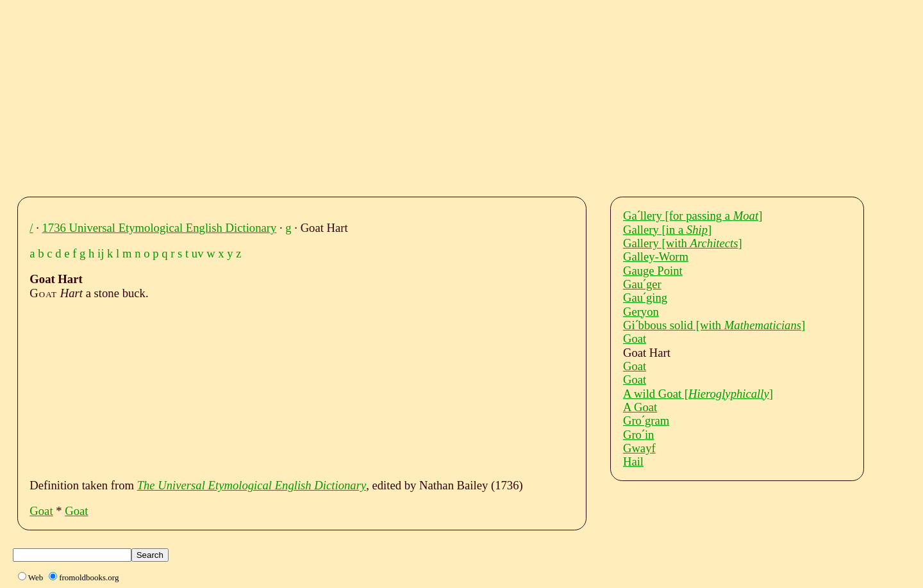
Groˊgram (646, 421)
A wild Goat (698, 394)
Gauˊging (645, 298)
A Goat (640, 407)
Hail (633, 461)
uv (198, 253)
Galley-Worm (656, 257)
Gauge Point (653, 271)
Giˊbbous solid (714, 325)
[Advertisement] (413, 95)
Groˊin (639, 435)
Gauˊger (642, 284)
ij (101, 253)
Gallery (667, 230)
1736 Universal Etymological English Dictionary (160, 228)
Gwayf (639, 448)
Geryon (641, 312)
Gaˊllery (693, 216)
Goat (41, 511)
